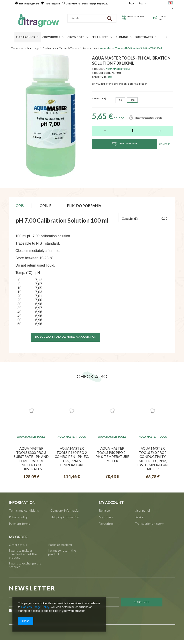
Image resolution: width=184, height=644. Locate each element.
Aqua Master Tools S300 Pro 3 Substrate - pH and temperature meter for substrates (31, 459)
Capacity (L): (99, 99)
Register (143, 3)
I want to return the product (62, 552)
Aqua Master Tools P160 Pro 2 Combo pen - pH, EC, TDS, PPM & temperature (72, 457)
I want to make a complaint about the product (23, 554)
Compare (165, 144)
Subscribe (142, 602)
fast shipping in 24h (29, 4)
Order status (18, 545)
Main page (33, 48)
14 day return (73, 4)
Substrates (144, 37)
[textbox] (85, 18)
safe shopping (53, 4)
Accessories (90, 48)
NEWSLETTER (32, 588)
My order (18, 537)
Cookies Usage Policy (35, 607)
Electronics (25, 37)
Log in (132, 3)
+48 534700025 (136, 16)
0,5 (120, 100)
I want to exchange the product (25, 565)
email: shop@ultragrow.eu (95, 4)
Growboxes (51, 37)
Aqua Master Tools (118, 69)
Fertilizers (100, 37)
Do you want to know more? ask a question (66, 337)
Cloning (122, 37)
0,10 (109, 77)
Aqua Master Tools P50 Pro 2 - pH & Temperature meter (112, 454)
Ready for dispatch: (145, 118)
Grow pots (76, 37)
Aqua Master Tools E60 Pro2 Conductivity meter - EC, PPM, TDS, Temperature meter (153, 459)
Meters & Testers (69, 48)
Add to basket (124, 144)
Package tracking (60, 545)
